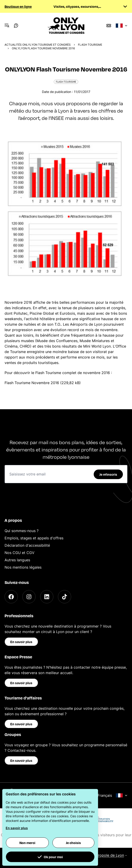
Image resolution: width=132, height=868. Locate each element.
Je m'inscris (108, 474)
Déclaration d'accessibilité (27, 545)
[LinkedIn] (47, 597)
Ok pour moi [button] (50, 857)
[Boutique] (109, 26)
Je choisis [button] (73, 843)
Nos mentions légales (23, 567)
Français (113, 795)
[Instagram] (29, 597)
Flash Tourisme (90, 45)
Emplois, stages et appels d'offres (34, 538)
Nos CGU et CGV (19, 553)
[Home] (66, 26)
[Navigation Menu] (7, 26)
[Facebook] (11, 597)
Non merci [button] (27, 843)
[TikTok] (65, 597)
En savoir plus (21, 642)
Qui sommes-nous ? (22, 531)
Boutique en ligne (18, 6)
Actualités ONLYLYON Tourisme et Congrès (38, 45)
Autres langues (17, 560)
